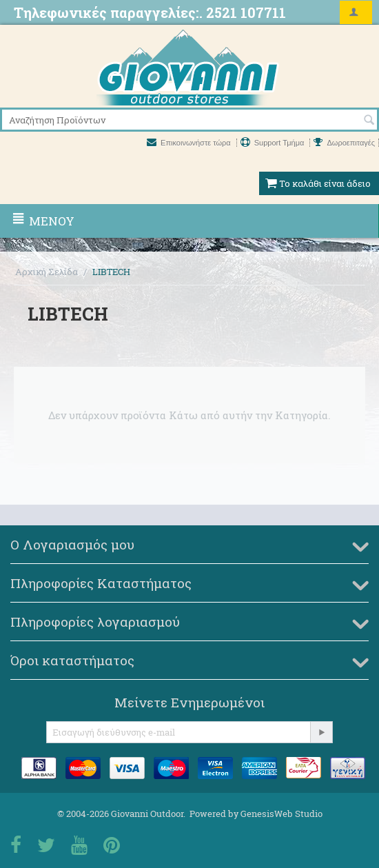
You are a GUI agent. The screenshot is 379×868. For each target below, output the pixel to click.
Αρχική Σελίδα (47, 272)
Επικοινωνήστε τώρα (190, 143)
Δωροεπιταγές (344, 143)
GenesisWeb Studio (281, 814)
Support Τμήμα (274, 143)
